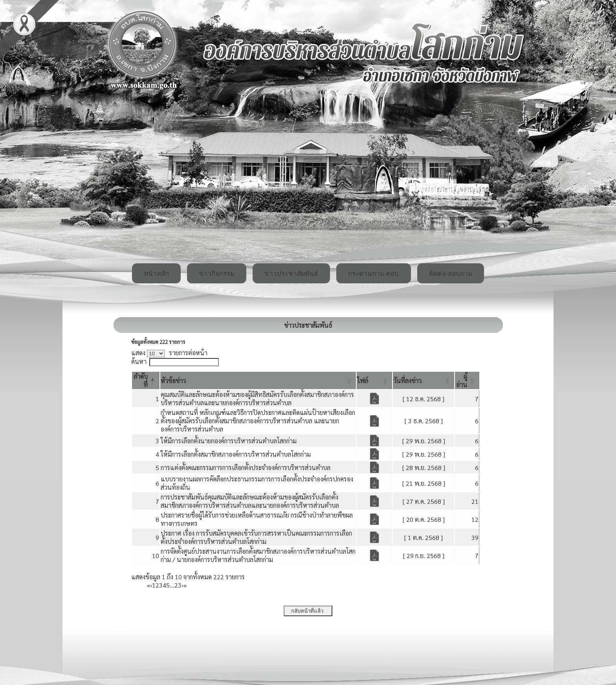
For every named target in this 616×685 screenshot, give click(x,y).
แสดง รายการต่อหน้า (169, 353)
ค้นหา (139, 361)
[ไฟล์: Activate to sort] (374, 380)
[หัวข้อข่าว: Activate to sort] (258, 380)
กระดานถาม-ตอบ (374, 274)
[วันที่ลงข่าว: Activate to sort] (423, 380)
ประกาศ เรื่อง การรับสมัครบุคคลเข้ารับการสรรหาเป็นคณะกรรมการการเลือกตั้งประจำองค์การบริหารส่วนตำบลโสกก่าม (256, 537)
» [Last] (185, 585)
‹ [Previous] (151, 585)
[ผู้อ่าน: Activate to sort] (467, 380)
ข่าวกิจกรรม (217, 274)
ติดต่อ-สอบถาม (451, 274)
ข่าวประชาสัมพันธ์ (291, 274)
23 (178, 585)
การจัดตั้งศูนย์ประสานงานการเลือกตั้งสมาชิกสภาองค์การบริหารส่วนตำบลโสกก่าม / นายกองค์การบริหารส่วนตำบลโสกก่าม (258, 555)
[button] (173, 381)
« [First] (148, 585)
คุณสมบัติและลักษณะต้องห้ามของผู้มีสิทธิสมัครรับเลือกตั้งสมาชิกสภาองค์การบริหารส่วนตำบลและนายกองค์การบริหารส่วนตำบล (257, 399)
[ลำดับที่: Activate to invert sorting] (146, 380)
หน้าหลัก (156, 274)
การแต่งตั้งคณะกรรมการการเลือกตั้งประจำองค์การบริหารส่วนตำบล (246, 467)
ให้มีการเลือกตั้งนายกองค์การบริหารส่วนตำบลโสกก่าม (229, 441)
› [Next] (182, 585)
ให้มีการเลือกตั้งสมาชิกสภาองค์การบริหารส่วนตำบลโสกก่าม (236, 454)
